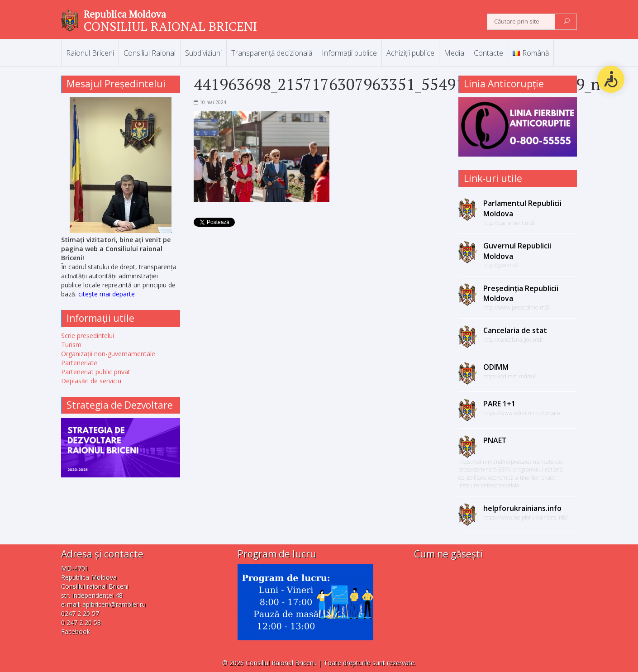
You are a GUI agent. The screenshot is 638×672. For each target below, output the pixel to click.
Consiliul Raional (150, 53)
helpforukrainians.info (522, 508)
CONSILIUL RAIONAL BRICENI (170, 26)
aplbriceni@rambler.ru (114, 604)
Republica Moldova (125, 14)
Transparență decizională (272, 53)
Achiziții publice (410, 53)
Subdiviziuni (203, 53)
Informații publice (349, 53)
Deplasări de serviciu (91, 381)
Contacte (488, 53)
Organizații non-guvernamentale (108, 354)
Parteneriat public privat (96, 372)
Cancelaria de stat (515, 330)
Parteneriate (79, 363)
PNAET (495, 440)
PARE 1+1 (499, 404)
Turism (71, 345)
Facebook (76, 631)
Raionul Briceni (90, 53)
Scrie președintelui (88, 336)
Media (454, 53)
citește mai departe (107, 294)
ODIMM (496, 367)
